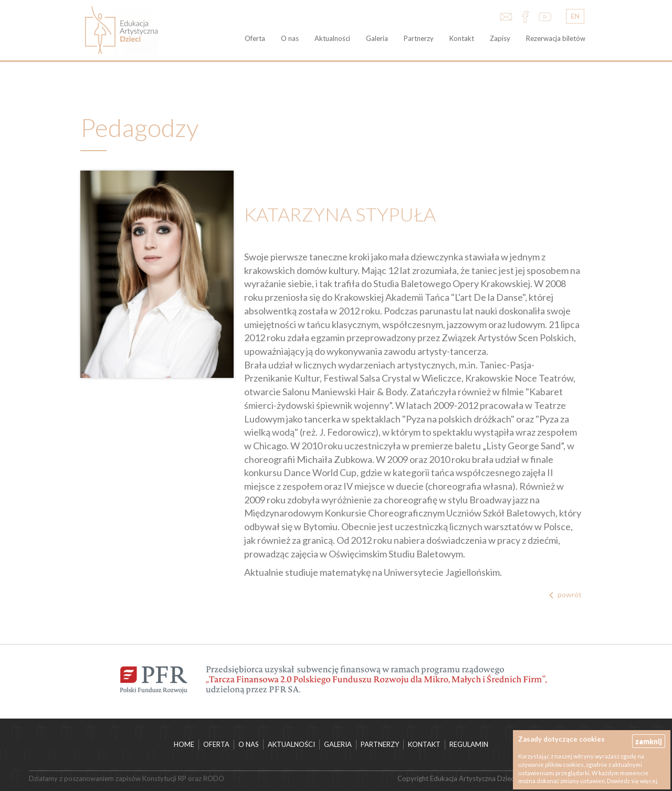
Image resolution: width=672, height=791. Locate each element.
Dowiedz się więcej (632, 781)
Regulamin (469, 744)
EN (575, 16)
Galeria (377, 38)
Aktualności (332, 38)
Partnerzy (419, 38)
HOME (184, 744)
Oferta (255, 38)
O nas (290, 38)
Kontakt (462, 38)
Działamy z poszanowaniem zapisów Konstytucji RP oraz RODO (127, 778)
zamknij (649, 741)
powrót (570, 594)
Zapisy (500, 38)
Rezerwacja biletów (556, 38)
